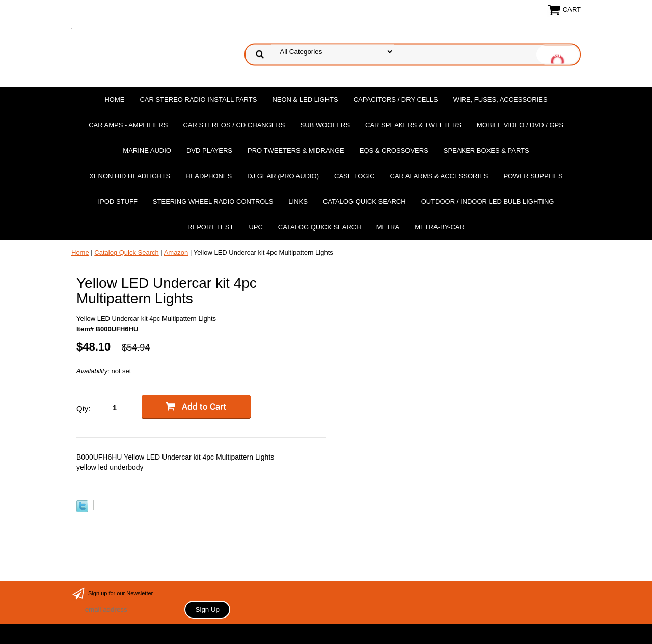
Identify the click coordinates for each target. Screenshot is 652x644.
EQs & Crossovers (394, 151)
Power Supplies (533, 176)
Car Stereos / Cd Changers (234, 125)
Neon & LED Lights (305, 100)
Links (298, 202)
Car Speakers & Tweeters (413, 125)
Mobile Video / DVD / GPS (520, 125)
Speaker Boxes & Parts (486, 151)
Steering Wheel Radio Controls (213, 202)
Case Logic (354, 176)
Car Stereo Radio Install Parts (198, 100)
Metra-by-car (440, 227)
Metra (388, 227)
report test (210, 227)
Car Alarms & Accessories (439, 176)
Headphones (209, 176)
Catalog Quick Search (364, 202)
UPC (255, 227)
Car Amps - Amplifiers (128, 125)
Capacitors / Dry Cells (396, 100)
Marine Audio (147, 151)
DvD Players (209, 151)
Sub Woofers (325, 125)
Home (114, 100)
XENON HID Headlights (130, 176)
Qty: (84, 408)
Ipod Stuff (118, 202)
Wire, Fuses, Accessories (500, 100)
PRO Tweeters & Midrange (296, 151)
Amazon (176, 252)
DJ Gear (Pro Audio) (283, 176)
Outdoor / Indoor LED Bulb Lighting (488, 202)
